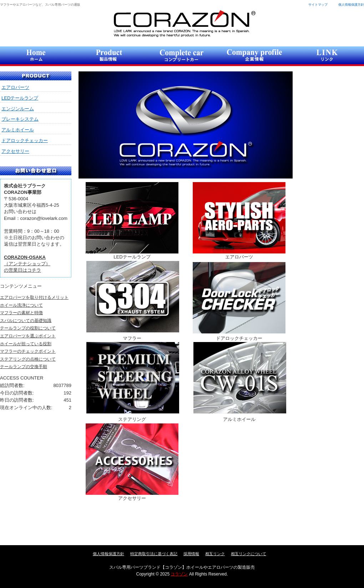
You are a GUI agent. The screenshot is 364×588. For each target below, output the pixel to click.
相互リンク (215, 554)
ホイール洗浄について (21, 305)
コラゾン (184, 23)
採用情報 (191, 554)
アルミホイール (18, 130)
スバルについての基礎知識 (26, 321)
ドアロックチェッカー (25, 140)
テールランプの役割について (28, 328)
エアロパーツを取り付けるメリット (34, 297)
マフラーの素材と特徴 (21, 313)
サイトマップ (318, 5)
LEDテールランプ (20, 98)
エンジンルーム (18, 109)
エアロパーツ (15, 87)
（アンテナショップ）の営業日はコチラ (27, 264)
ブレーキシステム (20, 119)
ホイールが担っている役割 (26, 344)
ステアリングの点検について (28, 359)
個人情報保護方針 (351, 5)
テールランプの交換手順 (24, 367)
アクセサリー (15, 151)
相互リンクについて (249, 554)
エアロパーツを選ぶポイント (28, 336)
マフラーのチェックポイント (28, 351)
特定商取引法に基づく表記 (154, 554)
